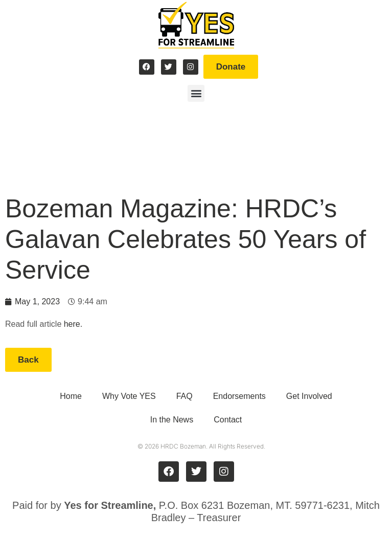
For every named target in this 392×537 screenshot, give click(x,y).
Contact (228, 420)
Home (71, 396)
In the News (172, 420)
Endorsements (239, 396)
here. (73, 324)
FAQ (185, 396)
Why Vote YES (129, 396)
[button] (196, 93)
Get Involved (309, 396)
